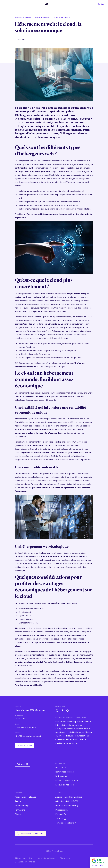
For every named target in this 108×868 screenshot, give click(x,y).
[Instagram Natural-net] (57, 711)
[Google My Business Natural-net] (68, 711)
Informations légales (46, 858)
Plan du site (65, 858)
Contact (101, 4)
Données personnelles (25, 862)
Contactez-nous (24, 746)
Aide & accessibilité (24, 858)
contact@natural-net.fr (25, 727)
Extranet (23, 764)
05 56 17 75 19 (21, 719)
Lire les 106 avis (97, 865)
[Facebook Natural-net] (62, 711)
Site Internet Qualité (23, 17)
